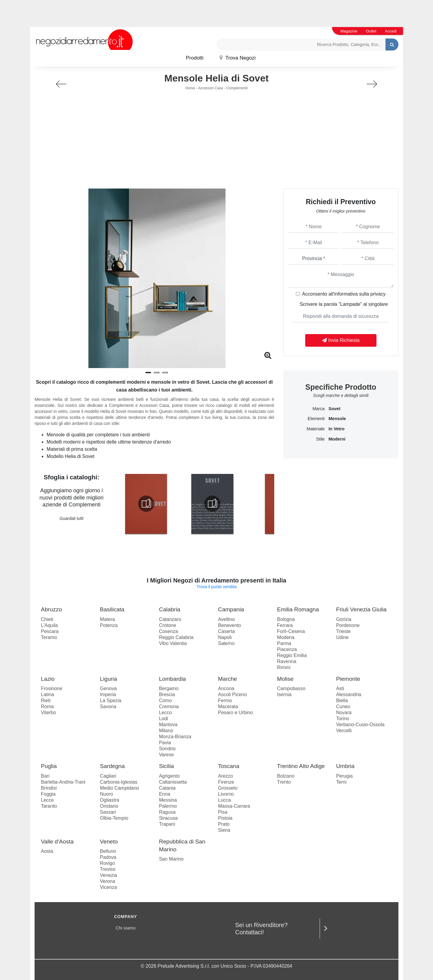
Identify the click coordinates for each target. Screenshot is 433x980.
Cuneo (343, 707)
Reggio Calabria (176, 637)
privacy (378, 294)
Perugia (344, 776)
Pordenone (348, 625)
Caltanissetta (173, 782)
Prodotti (195, 58)
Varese (167, 755)
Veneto (109, 842)
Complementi (237, 88)
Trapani (167, 824)
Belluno (108, 851)
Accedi (391, 31)
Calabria (170, 609)
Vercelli (344, 731)
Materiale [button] (316, 429)
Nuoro (106, 794)
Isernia (284, 694)
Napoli (225, 637)
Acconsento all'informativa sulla (344, 294)
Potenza (109, 625)
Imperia (108, 694)
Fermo (225, 700)
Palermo (168, 806)
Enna (165, 794)
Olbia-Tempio (114, 818)
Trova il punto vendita (216, 587)
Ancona (226, 688)
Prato (224, 824)
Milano (166, 731)
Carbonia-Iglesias (119, 782)
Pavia (165, 743)
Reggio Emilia (292, 655)
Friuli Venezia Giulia (361, 609)
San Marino (171, 859)
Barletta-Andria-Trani (63, 782)
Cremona (169, 707)
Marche (227, 679)
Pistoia (225, 818)
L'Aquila (49, 625)
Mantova (168, 725)
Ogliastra (109, 800)
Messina (168, 800)
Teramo (49, 637)
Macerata (228, 707)
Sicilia (167, 766)
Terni (341, 782)
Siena (224, 830)
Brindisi (49, 788)
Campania (231, 609)
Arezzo (226, 776)
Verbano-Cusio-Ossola (360, 725)
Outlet (371, 31)
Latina (48, 694)
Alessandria (349, 694)
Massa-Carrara (234, 806)
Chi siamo (126, 928)
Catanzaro (170, 619)
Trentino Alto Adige (301, 766)
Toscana (229, 766)
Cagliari (108, 776)
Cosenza (169, 631)
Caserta (226, 631)
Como (166, 700)
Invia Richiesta (341, 340)
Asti (340, 688)
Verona (107, 881)
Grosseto (228, 788)
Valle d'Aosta (57, 842)
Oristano (109, 806)
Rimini (284, 667)
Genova (108, 688)
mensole (337, 419)
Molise (285, 679)
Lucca (224, 800)
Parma (284, 643)
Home (190, 88)
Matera (107, 619)
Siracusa (168, 818)
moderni (337, 439)
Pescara (50, 631)
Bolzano (286, 776)
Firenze (226, 782)
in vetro (336, 429)
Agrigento (169, 776)
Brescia (167, 694)
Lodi (164, 719)
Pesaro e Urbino (235, 713)
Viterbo (48, 713)
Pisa (223, 812)
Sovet (334, 409)
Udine (342, 637)
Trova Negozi (238, 58)
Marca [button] (318, 409)
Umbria (345, 766)
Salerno (226, 643)
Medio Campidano (119, 788)
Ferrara (285, 625)
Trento (284, 782)
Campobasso (291, 688)
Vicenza (108, 887)
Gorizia (344, 619)
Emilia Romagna (298, 609)
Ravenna (287, 661)
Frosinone (52, 688)
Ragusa (167, 812)
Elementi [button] (316, 419)
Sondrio (167, 749)
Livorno (226, 794)
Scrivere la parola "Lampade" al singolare (344, 304)
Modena (286, 637)
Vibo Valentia (173, 643)
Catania (167, 788)
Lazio (48, 679)
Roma (47, 707)
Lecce (47, 800)
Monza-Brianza (175, 737)
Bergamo (169, 688)
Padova (108, 857)
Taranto (49, 806)
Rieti (46, 700)
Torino (343, 719)
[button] (148, 373)
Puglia (49, 766)
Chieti (47, 619)
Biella (342, 700)
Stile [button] (320, 439)
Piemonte (348, 679)
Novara (344, 713)
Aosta (47, 851)
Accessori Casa (211, 88)
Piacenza (287, 649)
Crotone (168, 625)
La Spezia (111, 700)
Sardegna (112, 766)
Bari (45, 776)
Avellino (226, 619)
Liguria (108, 679)
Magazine (349, 31)
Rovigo (107, 863)
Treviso (108, 869)
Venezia (108, 875)
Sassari (108, 812)
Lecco (166, 713)
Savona (108, 707)
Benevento (230, 625)
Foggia (48, 794)
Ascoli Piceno (232, 694)
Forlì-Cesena (291, 631)
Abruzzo (51, 609)
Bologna (286, 619)
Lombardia (173, 679)
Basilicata (112, 609)
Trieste (343, 631)
